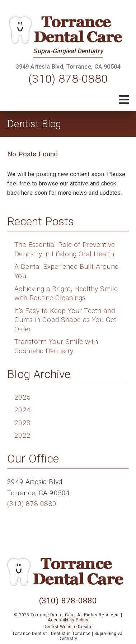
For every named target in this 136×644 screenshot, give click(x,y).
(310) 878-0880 (68, 79)
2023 (22, 423)
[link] (68, 30)
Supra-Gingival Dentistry (68, 51)
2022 (22, 435)
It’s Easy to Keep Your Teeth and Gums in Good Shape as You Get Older (65, 320)
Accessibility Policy (68, 620)
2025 (22, 397)
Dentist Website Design (68, 627)
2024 (22, 410)
